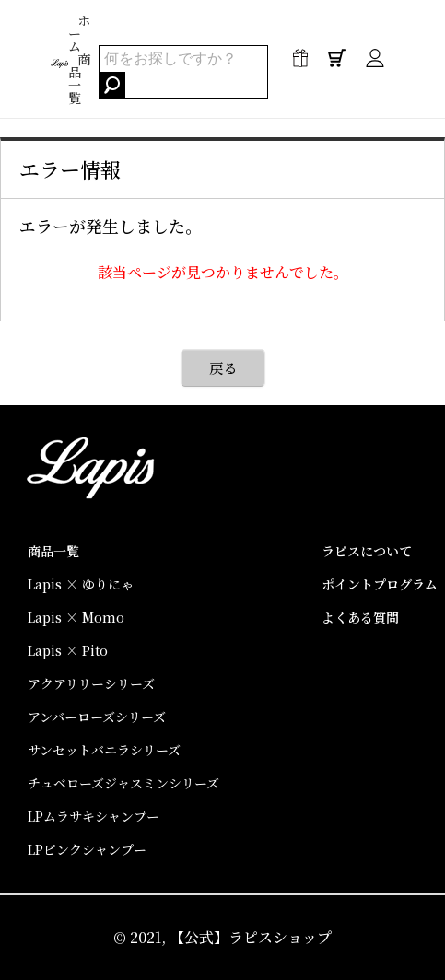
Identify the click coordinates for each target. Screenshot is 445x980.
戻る (223, 368)
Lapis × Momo (76, 617)
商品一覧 (79, 78)
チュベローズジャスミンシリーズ (123, 783)
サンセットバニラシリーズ (104, 750)
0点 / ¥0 (337, 63)
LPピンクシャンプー (87, 849)
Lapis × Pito (68, 650)
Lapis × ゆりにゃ (81, 584)
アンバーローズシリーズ (97, 717)
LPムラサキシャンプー (94, 816)
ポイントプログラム (380, 584)
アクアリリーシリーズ (91, 683)
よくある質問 (360, 617)
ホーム (79, 33)
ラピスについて (367, 551)
